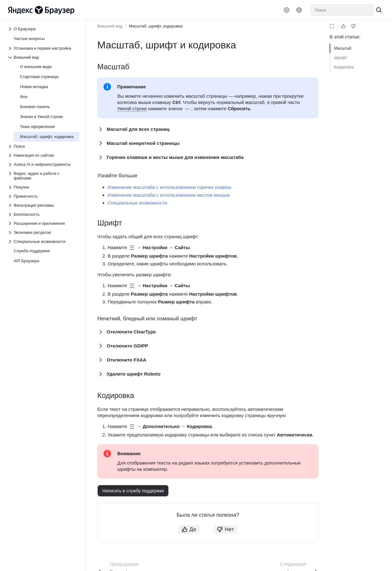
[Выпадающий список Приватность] (43, 196)
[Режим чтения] (332, 26)
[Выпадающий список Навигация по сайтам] (43, 155)
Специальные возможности (138, 203)
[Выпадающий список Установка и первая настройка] (43, 48)
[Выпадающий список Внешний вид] (43, 57)
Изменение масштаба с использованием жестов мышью (169, 195)
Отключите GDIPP (127, 346)
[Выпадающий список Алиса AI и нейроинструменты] (43, 164)
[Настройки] (287, 10)
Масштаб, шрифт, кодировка (156, 26)
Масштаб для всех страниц (138, 129)
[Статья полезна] (343, 26)
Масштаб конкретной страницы (143, 143)
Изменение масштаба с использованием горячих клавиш (169, 187)
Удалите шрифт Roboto (134, 374)
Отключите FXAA (126, 360)
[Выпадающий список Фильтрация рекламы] (43, 205)
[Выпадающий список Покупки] (43, 187)
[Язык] (299, 10)
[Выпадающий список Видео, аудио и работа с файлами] (43, 176)
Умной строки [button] (132, 108)
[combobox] (342, 10)
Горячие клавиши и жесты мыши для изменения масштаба (175, 157)
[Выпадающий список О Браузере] (11, 29)
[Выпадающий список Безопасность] (43, 214)
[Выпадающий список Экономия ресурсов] (43, 232)
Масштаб (343, 48)
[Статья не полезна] (353, 26)
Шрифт (341, 58)
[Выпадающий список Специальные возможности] (43, 241)
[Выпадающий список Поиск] (43, 146)
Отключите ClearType (131, 332)
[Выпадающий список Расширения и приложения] (43, 223)
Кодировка (344, 67)
